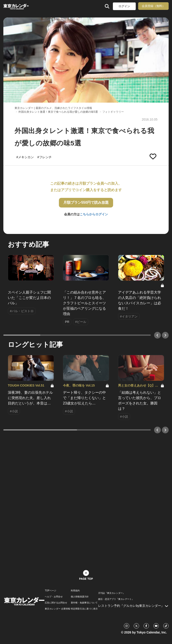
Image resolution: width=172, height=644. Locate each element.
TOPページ (50, 591)
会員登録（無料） (153, 6)
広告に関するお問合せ (56, 603)
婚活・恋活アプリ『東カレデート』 (116, 599)
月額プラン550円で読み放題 (86, 202)
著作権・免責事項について (84, 603)
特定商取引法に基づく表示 (84, 609)
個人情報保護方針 (80, 597)
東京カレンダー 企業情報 (57, 609)
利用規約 (75, 591)
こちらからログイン (94, 214)
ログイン (124, 6)
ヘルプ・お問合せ (54, 597)
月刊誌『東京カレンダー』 (112, 593)
